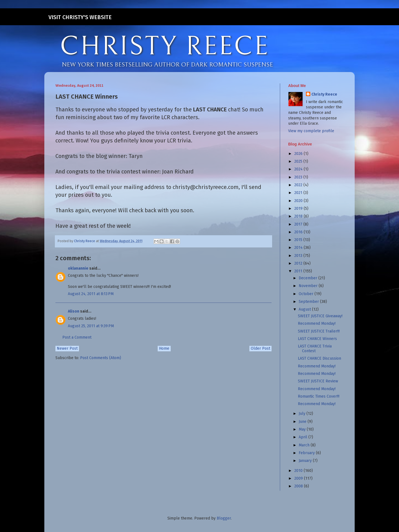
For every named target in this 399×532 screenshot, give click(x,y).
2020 (299, 201)
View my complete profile (311, 131)
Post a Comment (77, 337)
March (305, 445)
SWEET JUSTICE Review (318, 381)
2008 (299, 486)
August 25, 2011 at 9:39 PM (91, 326)
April (304, 437)
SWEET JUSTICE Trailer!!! (319, 331)
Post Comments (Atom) (101, 358)
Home (164, 348)
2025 (299, 161)
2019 (299, 209)
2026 (299, 154)
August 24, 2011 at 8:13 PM (91, 294)
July (303, 414)
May (303, 429)
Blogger (224, 518)
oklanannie (78, 268)
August (305, 309)
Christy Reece (324, 94)
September (309, 302)
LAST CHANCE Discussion (319, 358)
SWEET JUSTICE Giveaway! (320, 316)
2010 (299, 471)
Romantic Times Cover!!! (319, 396)
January (306, 461)
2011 (299, 271)
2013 (299, 256)
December (309, 278)
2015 (299, 240)
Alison (74, 311)
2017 (299, 224)
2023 (299, 177)
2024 (299, 169)
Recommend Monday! (317, 323)
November (309, 286)
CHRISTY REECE (165, 47)
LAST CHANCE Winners (317, 339)
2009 (299, 478)
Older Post (260, 348)
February (307, 453)
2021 (299, 193)
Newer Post (67, 348)
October (307, 294)
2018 (299, 216)
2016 (299, 232)
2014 (299, 248)
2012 (299, 263)
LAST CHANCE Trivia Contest (315, 349)
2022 (299, 185)
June (303, 422)
